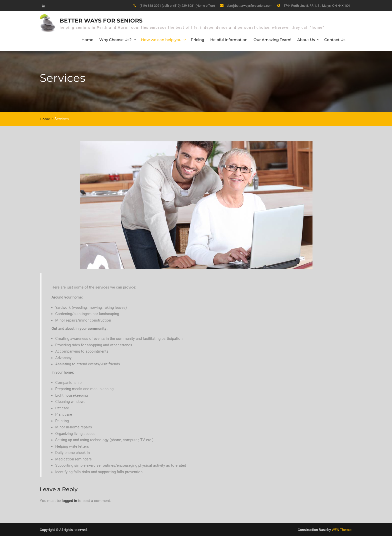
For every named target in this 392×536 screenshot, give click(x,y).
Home (87, 39)
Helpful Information (229, 39)
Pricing (197, 39)
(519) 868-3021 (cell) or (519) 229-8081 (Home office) (177, 6)
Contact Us (335, 39)
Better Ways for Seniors (101, 20)
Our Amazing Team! (272, 39)
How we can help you (161, 39)
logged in (69, 500)
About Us (306, 39)
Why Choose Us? (115, 39)
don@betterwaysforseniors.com (249, 6)
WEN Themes (342, 529)
